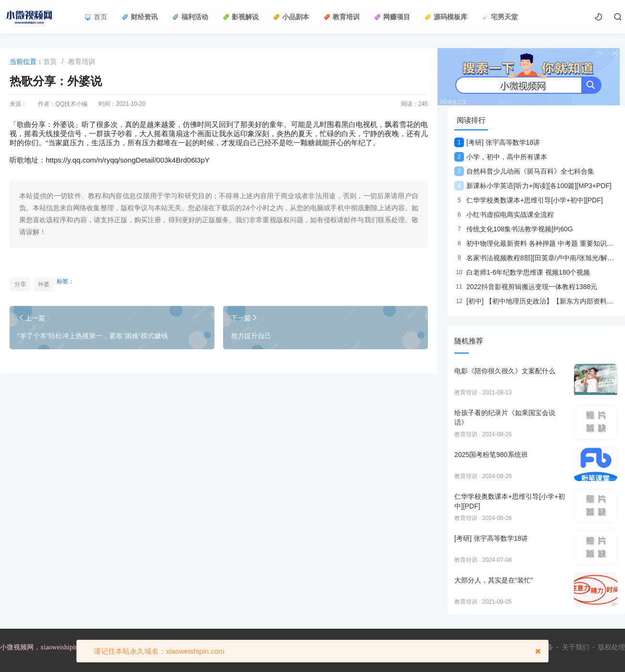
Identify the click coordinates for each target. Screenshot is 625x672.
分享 (20, 284)
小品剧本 (291, 17)
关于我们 (575, 647)
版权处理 (612, 647)
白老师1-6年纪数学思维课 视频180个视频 (522, 272)
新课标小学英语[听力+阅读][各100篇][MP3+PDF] (533, 186)
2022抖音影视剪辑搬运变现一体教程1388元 (526, 287)
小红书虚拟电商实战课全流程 (504, 215)
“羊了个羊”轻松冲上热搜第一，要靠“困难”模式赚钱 (93, 336)
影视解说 (241, 17)
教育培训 (342, 17)
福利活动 (190, 17)
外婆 (44, 284)
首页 (96, 17)
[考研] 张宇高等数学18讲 (497, 142)
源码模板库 (446, 17)
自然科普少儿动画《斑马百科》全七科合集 (524, 171)
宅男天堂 (500, 17)
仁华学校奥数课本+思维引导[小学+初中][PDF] (529, 200)
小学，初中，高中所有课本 (501, 157)
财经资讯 (140, 17)
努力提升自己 (251, 336)
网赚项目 (392, 17)
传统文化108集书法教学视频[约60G (514, 229)
